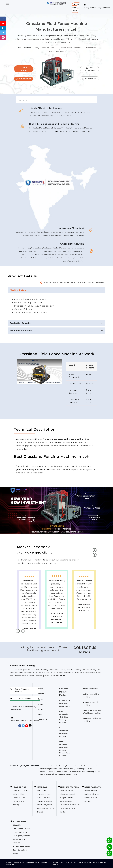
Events (41, 704)
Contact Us (42, 720)
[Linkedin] (3, 28)
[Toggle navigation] (7, 4)
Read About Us (57, 676)
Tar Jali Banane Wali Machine (81, 772)
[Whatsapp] (108, 852)
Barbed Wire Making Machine (71, 769)
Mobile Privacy (85, 862)
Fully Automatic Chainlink (45, 48)
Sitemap (41, 715)
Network (96, 862)
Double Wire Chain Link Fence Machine (65, 703)
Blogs (40, 709)
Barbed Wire (91, 48)
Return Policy (59, 862)
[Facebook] (3, 19)
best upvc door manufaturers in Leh (84, 623)
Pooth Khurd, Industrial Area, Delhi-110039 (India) (93, 794)
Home (40, 689)
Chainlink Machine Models (64, 692)
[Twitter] (3, 33)
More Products (90, 689)
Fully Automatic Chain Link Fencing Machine (64, 717)
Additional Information (22, 330)
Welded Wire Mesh (56, 52)
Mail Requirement (90, 69)
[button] (76, 8)
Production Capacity (20, 323)
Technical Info (90, 78)
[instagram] (3, 37)
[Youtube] (3, 23)
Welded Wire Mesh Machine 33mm (68, 774)
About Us (42, 694)
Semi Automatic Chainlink (71, 48)
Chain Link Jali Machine (58, 772)
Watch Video (23, 79)
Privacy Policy (72, 862)
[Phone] (108, 845)
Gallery (41, 699)
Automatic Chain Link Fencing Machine (57, 766)
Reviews (102, 282)
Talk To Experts (24, 69)
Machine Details (18, 290)
